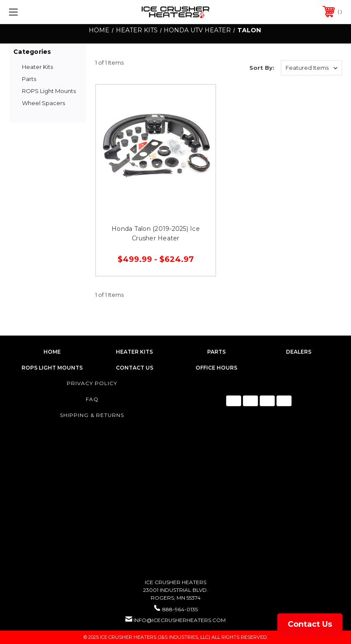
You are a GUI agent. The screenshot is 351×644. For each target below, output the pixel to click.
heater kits (134, 352)
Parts (29, 79)
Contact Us (310, 624)
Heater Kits (37, 67)
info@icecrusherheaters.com (180, 620)
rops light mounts (52, 368)
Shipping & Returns (92, 415)
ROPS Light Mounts (49, 91)
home (52, 352)
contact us (135, 368)
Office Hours (216, 368)
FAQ (92, 399)
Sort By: (262, 68)
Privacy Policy (92, 383)
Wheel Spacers (43, 103)
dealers (299, 352)
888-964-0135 (180, 609)
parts (216, 352)
